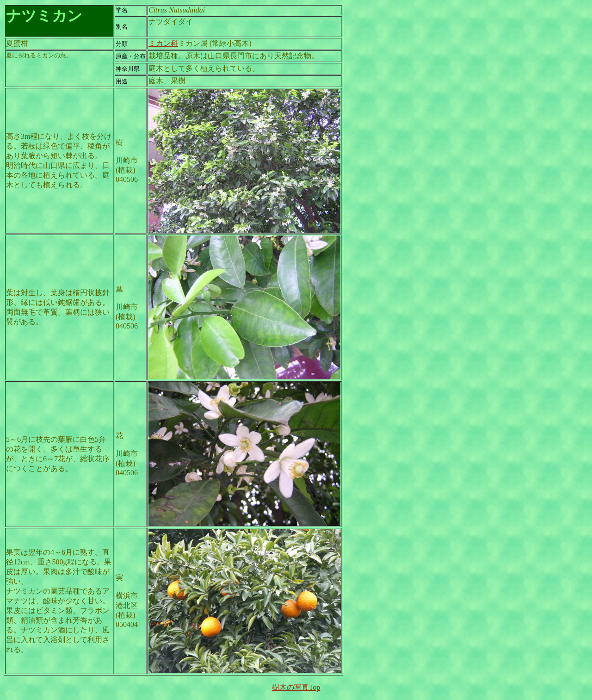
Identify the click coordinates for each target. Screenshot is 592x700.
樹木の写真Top (296, 687)
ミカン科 (163, 43)
